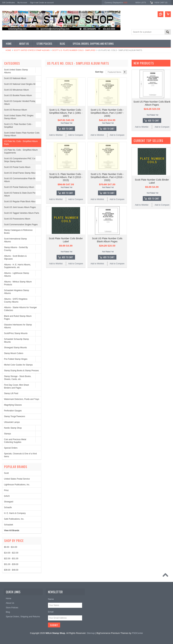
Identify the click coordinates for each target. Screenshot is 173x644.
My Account (22, 3)
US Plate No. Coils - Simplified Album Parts (21, 143)
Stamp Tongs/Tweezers (15, 416)
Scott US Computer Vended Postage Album (21, 103)
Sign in (33, 3)
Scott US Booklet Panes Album (18, 95)
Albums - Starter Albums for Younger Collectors (20, 309)
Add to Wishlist (56, 135)
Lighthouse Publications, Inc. (17, 485)
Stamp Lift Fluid (11, 393)
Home (8, 50)
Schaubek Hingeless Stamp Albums (16, 292)
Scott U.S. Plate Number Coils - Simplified (74, 50)
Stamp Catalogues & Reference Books (18, 232)
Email (51, 612)
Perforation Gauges (13, 411)
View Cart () (161, 3)
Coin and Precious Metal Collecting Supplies (15, 441)
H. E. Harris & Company (15, 513)
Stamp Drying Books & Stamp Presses (21, 371)
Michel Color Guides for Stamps (18, 365)
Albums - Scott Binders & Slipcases (15, 257)
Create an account (46, 3)
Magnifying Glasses (13, 405)
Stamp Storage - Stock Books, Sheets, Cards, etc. (18, 378)
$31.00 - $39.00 (11, 564)
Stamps (8, 434)
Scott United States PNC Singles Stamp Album (19, 117)
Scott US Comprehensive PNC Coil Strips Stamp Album (20, 160)
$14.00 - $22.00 (11, 553)
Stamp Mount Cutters (14, 353)
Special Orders (11, 448)
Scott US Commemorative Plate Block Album (21, 180)
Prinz (6, 490)
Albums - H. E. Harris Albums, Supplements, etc (17, 266)
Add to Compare (76, 135)
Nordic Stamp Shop (13, 428)
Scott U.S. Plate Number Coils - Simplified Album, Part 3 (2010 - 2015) (66, 177)
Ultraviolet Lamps (12, 422)
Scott (6, 473)
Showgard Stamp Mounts (15, 348)
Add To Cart (67, 129)
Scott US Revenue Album (15, 110)
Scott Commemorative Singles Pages (21, 225)
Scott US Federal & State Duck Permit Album (21, 194)
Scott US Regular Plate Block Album (20, 202)
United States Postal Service (17, 479)
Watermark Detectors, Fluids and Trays (22, 399)
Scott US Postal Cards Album (17, 167)
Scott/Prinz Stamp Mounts (16, 333)
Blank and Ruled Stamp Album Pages (18, 318)
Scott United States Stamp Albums (32, 50)
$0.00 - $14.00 (11, 547)
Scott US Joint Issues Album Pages (20, 207)
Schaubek (9, 525)
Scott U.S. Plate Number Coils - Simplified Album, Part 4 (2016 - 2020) (107, 177)
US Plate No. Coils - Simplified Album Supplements (21, 151)
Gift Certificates (9, 3)
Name (51, 599)
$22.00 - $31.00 (11, 559)
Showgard (9, 502)
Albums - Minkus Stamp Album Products (18, 283)
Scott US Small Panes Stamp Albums (21, 173)
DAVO (7, 496)
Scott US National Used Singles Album (21, 84)
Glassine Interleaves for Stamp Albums (18, 326)
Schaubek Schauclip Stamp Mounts (16, 341)
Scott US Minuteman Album (16, 90)
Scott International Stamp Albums (15, 240)
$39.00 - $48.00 (11, 570)
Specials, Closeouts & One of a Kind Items (20, 455)
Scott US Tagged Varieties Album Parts (22, 213)
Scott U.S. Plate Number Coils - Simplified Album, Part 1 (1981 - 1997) (66, 113)
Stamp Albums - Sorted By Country (16, 249)
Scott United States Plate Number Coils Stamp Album (22, 134)
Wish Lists (141, 3)
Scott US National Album (15, 78)
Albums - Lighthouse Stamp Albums (16, 275)
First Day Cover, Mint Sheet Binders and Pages (16, 386)
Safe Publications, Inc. (14, 519)
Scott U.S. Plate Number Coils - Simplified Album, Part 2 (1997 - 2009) (107, 113)
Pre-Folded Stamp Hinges (16, 359)
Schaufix (8, 507)
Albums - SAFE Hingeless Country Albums (16, 300)
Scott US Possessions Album (17, 219)
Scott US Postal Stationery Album (19, 187)
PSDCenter (138, 633)
